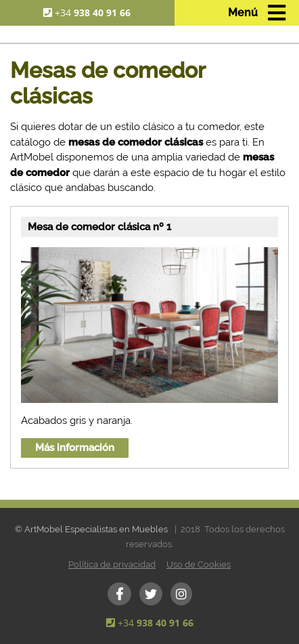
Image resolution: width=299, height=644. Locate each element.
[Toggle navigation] (256, 13)
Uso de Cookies (199, 564)
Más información (75, 448)
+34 (93, 13)
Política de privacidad (112, 564)
